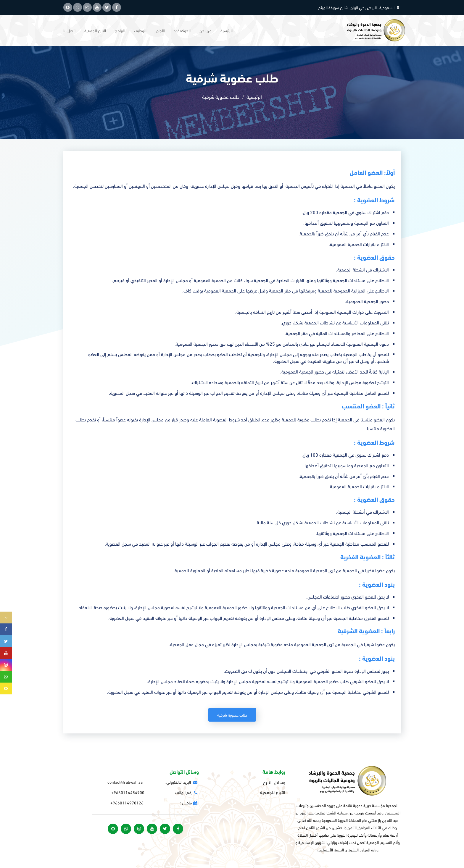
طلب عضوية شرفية (232, 715)
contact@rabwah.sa (125, 782)
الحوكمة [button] (182, 30)
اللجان (161, 30)
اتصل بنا (69, 30)
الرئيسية (227, 30)
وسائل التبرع (274, 782)
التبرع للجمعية (95, 30)
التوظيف (141, 30)
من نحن (206, 30)
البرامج (120, 30)
